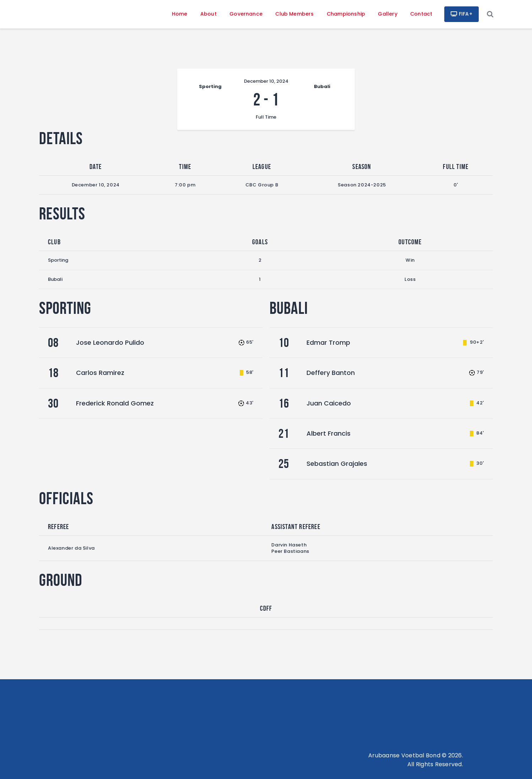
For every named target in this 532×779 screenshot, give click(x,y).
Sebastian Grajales (337, 464)
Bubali (55, 279)
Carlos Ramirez (100, 373)
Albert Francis (329, 433)
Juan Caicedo (329, 403)
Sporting (58, 260)
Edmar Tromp (328, 342)
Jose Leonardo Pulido (110, 342)
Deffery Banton (331, 373)
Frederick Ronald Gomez (115, 403)
